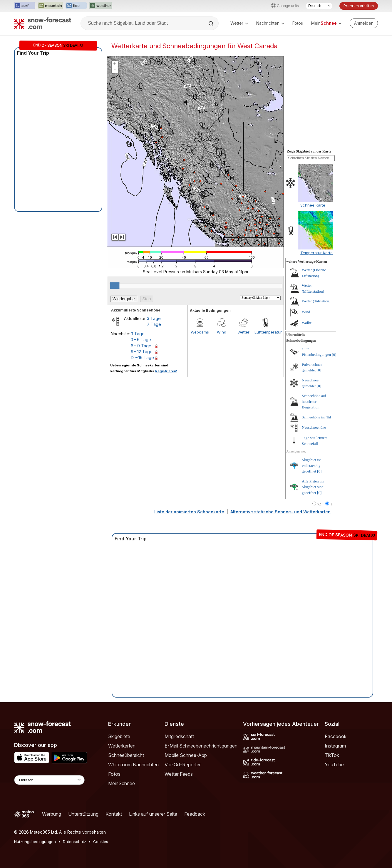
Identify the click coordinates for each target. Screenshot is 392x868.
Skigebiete (119, 736)
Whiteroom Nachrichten (133, 765)
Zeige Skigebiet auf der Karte (309, 151)
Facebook (336, 736)
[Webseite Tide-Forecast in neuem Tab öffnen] (76, 6)
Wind (222, 332)
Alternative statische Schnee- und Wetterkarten (280, 512)
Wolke (307, 323)
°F (332, 504)
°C (319, 504)
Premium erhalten (359, 6)
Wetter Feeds (179, 774)
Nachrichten (270, 23)
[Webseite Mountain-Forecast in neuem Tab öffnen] (50, 6)
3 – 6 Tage (141, 340)
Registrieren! (166, 371)
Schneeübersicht (126, 755)
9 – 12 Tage (142, 352)
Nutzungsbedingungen (35, 842)
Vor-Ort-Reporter (183, 765)
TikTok (332, 755)
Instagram (335, 746)
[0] (334, 355)
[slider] (115, 286)
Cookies (101, 842)
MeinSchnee (122, 783)
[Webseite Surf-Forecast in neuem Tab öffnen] (25, 6)
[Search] (212, 24)
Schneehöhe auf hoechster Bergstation (314, 401)
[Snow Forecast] (43, 23)
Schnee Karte (313, 205)
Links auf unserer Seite (153, 814)
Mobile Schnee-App (186, 755)
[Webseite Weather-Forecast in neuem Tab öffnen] (101, 6)
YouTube (334, 765)
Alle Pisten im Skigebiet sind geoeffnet (313, 487)
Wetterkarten (122, 746)
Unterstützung (83, 814)
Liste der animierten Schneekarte (189, 512)
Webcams (200, 332)
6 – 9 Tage (141, 346)
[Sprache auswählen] (319, 6)
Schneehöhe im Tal (316, 417)
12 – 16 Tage (142, 357)
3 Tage (154, 318)
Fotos (298, 23)
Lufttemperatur (265, 332)
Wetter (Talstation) (316, 301)
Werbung (52, 814)
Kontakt (114, 814)
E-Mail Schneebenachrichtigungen (201, 746)
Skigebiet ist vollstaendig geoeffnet (311, 465)
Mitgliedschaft (179, 736)
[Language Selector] (49, 780)
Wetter (239, 23)
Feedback (195, 814)
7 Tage (154, 324)
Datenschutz (74, 842)
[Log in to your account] (364, 23)
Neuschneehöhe (314, 427)
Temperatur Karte (316, 253)
